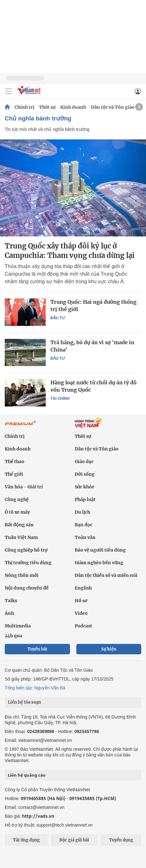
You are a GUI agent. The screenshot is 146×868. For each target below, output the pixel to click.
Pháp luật (85, 499)
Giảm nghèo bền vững (99, 563)
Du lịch (82, 512)
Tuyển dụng (121, 840)
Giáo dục (84, 462)
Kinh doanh (73, 107)
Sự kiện (109, 649)
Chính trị (24, 107)
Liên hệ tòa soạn (24, 702)
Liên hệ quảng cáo (27, 775)
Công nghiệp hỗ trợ (26, 550)
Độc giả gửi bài (74, 840)
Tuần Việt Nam (21, 537)
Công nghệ (17, 499)
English (83, 588)
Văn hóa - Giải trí (24, 487)
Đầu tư (58, 318)
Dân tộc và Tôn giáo (113, 107)
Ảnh (9, 613)
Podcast (83, 626)
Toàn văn (85, 537)
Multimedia (18, 626)
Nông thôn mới (22, 575)
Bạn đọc (84, 525)
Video (81, 613)
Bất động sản (19, 525)
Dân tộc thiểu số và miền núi (106, 575)
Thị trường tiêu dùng (28, 563)
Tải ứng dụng (26, 840)
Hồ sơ (81, 601)
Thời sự (47, 107)
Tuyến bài (37, 649)
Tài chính (60, 399)
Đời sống (85, 474)
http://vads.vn (38, 816)
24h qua (13, 636)
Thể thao (15, 462)
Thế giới (14, 474)
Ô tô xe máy (17, 512)
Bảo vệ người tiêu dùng (100, 550)
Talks (11, 601)
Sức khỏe (85, 487)
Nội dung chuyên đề (27, 588)
